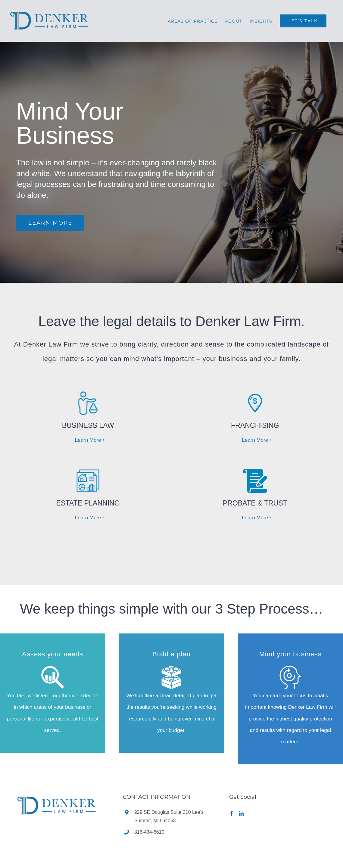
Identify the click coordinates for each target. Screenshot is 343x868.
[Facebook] (232, 813)
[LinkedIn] (241, 813)
